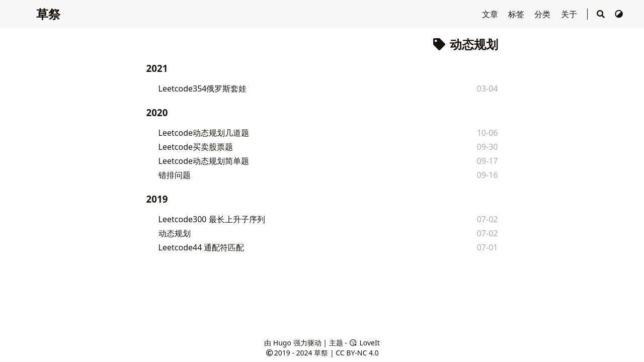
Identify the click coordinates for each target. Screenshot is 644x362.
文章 (491, 14)
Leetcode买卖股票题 (196, 147)
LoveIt (364, 343)
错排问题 (175, 175)
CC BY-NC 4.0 (357, 353)
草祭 (48, 14)
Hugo (282, 343)
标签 (517, 14)
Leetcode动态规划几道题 (204, 133)
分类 (543, 14)
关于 (570, 14)
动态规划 (175, 233)
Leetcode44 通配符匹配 (202, 247)
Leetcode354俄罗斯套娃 (203, 88)
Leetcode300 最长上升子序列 (212, 219)
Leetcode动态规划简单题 (204, 161)
